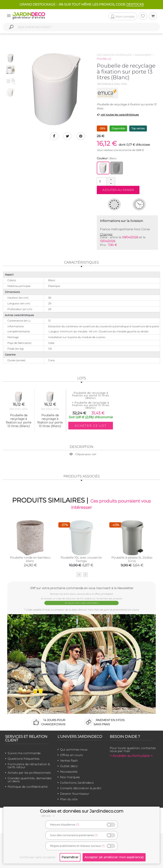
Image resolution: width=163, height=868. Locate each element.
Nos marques (70, 777)
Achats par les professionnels (29, 773)
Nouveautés (69, 772)
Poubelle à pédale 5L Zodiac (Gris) (132, 559)
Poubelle (104, 59)
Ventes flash (69, 761)
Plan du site (69, 799)
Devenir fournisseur (75, 794)
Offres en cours (71, 755)
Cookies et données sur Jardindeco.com (82, 811)
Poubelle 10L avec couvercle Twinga (81, 559)
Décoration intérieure (114, 55)
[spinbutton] (105, 181)
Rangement (143, 55)
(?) (78, 825)
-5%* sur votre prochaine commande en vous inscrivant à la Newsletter (81, 588)
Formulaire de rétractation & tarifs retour (29, 766)
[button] (111, 179)
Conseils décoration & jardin (81, 788)
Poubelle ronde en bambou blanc (30, 559)
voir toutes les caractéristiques (118, 115)
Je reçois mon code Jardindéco (82, 603)
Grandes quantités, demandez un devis (30, 780)
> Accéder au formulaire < (131, 756)
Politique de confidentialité (28, 787)
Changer (106, 234)
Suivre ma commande (24, 753)
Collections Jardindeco (77, 783)
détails (49, 816)
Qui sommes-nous (74, 749)
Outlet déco (69, 766)
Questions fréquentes (24, 759)
